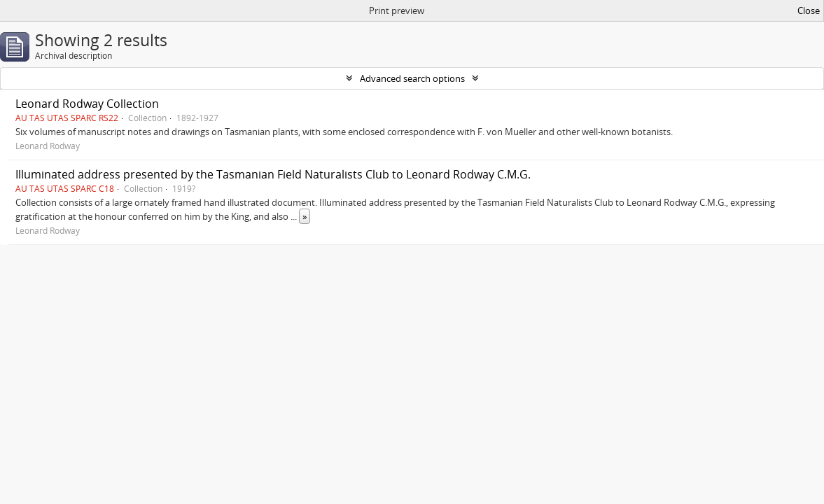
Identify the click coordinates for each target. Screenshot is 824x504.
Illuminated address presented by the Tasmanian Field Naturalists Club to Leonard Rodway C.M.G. (273, 174)
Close (809, 10)
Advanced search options (412, 78)
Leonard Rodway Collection (87, 104)
